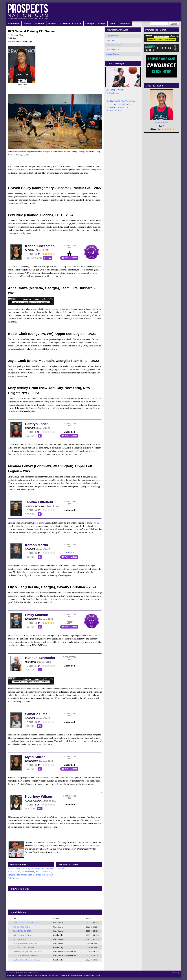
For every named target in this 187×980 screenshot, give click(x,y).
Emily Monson (37, 615)
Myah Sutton (35, 757)
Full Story (109, 93)
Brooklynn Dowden (114, 45)
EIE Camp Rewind (19, 939)
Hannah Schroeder (40, 658)
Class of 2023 (43, 549)
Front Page (14, 24)
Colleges (90, 24)
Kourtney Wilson (39, 797)
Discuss (116, 93)
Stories (27, 24)
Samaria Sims (36, 714)
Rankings (40, 24)
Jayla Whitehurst (113, 49)
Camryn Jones (37, 424)
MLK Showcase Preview (22, 935)
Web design (176, 973)
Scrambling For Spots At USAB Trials (27, 952)
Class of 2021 (43, 250)
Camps (102, 24)
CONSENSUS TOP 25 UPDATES (25, 923)
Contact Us (125, 24)
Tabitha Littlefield (39, 502)
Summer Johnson (113, 54)
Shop (112, 24)
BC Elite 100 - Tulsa (115, 111)
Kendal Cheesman (40, 246)
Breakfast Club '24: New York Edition (121, 101)
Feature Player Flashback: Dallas (119, 104)
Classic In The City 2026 (22, 931)
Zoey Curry (111, 40)
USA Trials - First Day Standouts (25, 956)
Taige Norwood (112, 36)
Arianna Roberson (161, 123)
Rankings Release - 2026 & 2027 (25, 943)
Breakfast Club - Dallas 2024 (118, 107)
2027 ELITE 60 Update (21, 927)
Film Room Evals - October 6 (23, 948)
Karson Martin (37, 545)
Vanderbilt (61, 868)
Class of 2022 (44, 662)
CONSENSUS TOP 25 (71, 24)
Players (52, 24)
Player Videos (71, 258)
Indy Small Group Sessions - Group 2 (26, 960)
